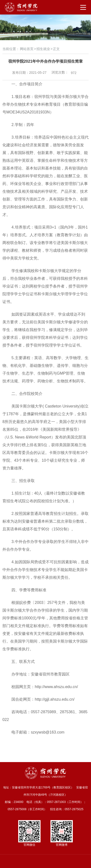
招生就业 (43, 49)
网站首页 (27, 49)
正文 (56, 49)
